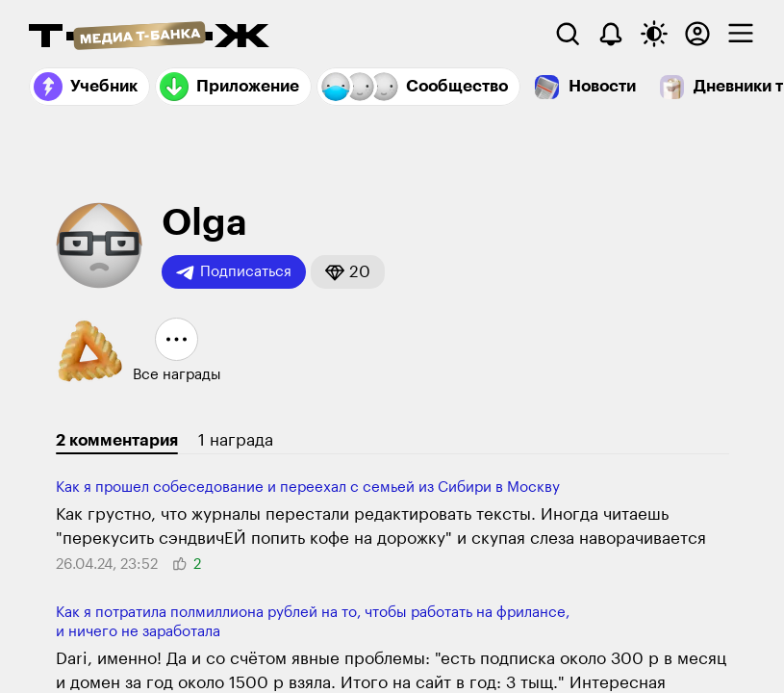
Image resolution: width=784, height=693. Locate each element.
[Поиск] (568, 34)
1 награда (236, 440)
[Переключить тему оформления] (654, 34)
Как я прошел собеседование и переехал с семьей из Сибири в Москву (308, 488)
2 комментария (117, 440)
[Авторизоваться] (697, 34)
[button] (348, 272)
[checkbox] (741, 34)
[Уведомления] (611, 34)
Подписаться (234, 272)
